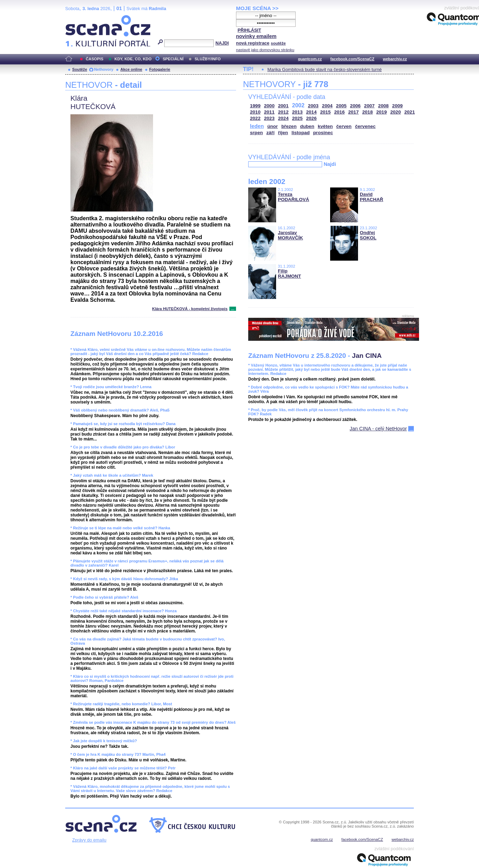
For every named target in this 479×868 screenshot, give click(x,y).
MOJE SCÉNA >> (257, 8)
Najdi (330, 164)
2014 (311, 112)
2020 (396, 112)
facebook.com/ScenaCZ (352, 59)
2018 (367, 112)
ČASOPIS (94, 59)
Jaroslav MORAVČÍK (290, 235)
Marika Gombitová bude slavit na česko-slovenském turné (325, 70)
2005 (341, 106)
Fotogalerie (160, 69)
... (233, 309)
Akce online (131, 69)
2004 (327, 106)
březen (289, 126)
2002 (298, 105)
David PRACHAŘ (371, 197)
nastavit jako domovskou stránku (265, 50)
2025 (297, 118)
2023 (269, 118)
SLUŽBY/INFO (208, 59)
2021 (410, 112)
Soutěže (80, 69)
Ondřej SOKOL (368, 235)
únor (273, 126)
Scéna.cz (77, 18)
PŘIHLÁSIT (249, 30)
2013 (297, 112)
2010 (255, 112)
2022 (255, 118)
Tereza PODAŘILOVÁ (294, 197)
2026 (311, 118)
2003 (313, 106)
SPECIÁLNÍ (173, 59)
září (270, 133)
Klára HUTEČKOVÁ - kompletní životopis (190, 309)
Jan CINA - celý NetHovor (378, 429)
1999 (255, 106)
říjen (283, 133)
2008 (383, 106)
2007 (369, 106)
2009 (397, 106)
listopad (301, 133)
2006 (355, 106)
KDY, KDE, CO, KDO (133, 59)
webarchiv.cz (395, 59)
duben (307, 126)
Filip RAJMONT (289, 274)
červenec (365, 126)
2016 (340, 112)
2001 (283, 106)
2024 (283, 118)
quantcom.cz (310, 59)
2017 (353, 112)
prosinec (323, 133)
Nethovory (104, 69)
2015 (325, 112)
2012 (283, 112)
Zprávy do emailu (89, 840)
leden (257, 126)
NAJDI (222, 43)
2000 (269, 106)
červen (344, 126)
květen (325, 126)
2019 (381, 112)
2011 (269, 112)
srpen (256, 133)
